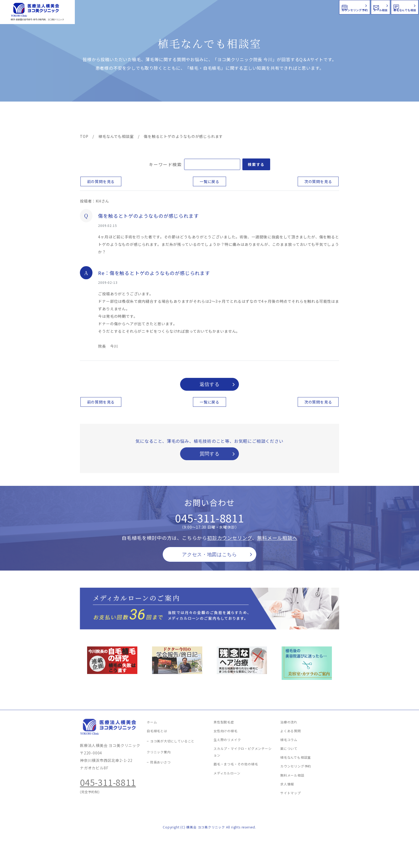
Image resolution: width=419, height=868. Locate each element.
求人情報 (323, 118)
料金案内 (198, 118)
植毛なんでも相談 (384, 7)
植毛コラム (291, 118)
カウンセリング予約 (258, 7)
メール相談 (322, 7)
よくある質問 (229, 118)
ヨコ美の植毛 (96, 118)
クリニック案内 (164, 118)
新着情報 (260, 118)
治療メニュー (128, 118)
